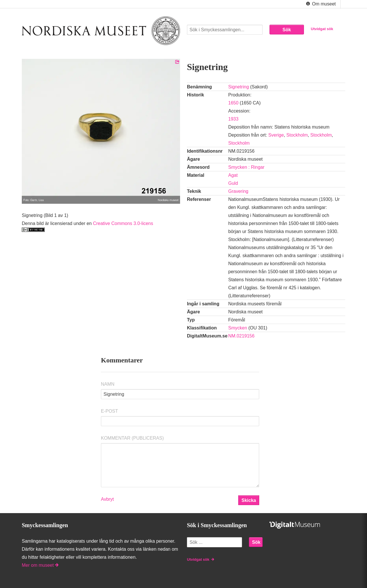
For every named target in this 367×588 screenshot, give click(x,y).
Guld (233, 183)
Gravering (238, 191)
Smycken (238, 328)
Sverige (276, 135)
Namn (108, 384)
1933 (233, 119)
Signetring (239, 87)
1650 (233, 103)
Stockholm (297, 135)
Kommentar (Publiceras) (132, 438)
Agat (233, 175)
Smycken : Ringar (246, 167)
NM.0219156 (241, 336)
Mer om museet (40, 565)
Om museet (320, 4)
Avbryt (107, 499)
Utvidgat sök (322, 29)
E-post (110, 411)
